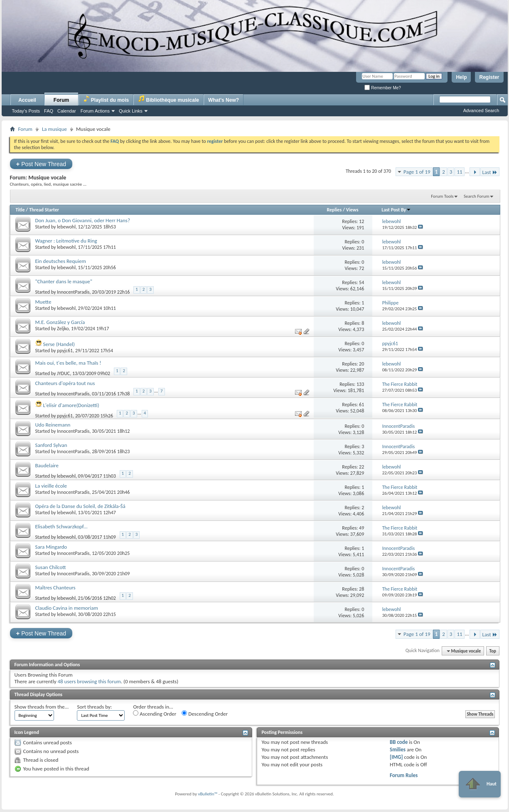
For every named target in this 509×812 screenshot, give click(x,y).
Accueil (27, 100)
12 (361, 221)
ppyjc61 (65, 351)
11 (459, 172)
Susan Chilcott (51, 567)
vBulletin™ (208, 794)
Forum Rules (404, 775)
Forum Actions (95, 111)
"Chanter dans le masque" (64, 281)
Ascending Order (155, 714)
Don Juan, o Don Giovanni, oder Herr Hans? (83, 220)
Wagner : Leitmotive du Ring (66, 241)
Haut (480, 784)
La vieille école (51, 486)
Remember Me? (382, 88)
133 (360, 384)
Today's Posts (26, 111)
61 (361, 405)
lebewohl (66, 227)
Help (461, 77)
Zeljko (63, 329)
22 (361, 467)
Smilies (398, 749)
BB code (399, 742)
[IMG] (396, 757)
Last (490, 172)
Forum (61, 100)
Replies (334, 210)
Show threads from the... (42, 707)
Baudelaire (47, 465)
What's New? (224, 100)
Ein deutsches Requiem (61, 261)
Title (20, 210)
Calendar (67, 111)
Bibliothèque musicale (168, 99)
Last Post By (396, 210)
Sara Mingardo (51, 547)
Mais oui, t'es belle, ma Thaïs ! (68, 363)
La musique (54, 129)
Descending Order (205, 714)
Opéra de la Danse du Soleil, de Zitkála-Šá (80, 506)
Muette (43, 302)
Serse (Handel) (59, 344)
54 (361, 282)
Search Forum (477, 196)
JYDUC (63, 373)
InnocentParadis (73, 292)
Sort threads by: (94, 707)
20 (361, 364)
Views (352, 210)
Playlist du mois (106, 99)
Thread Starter (44, 210)
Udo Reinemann (53, 425)
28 (361, 589)
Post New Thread (41, 164)
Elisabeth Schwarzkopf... (61, 526)
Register (489, 77)
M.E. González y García (60, 322)
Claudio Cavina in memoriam (67, 608)
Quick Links (131, 111)
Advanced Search (481, 110)
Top (493, 651)
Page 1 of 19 (417, 172)
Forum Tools (442, 196)
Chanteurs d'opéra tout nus (65, 383)
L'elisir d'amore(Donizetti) (71, 405)
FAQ (49, 111)
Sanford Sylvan (51, 445)
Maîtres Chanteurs (55, 588)
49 (361, 528)
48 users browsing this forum (89, 681)
